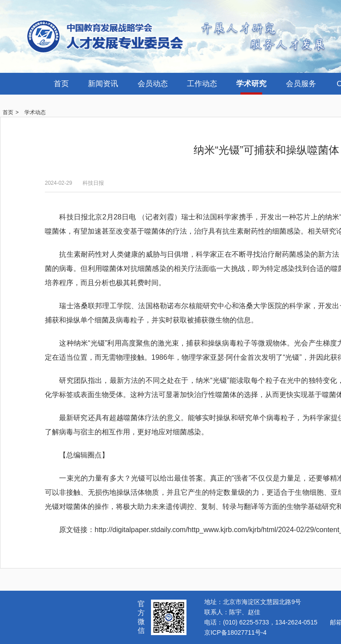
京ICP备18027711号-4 (235, 632)
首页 (61, 84)
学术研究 (251, 84)
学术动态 (35, 112)
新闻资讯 (103, 84)
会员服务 (301, 84)
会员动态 (153, 84)
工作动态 (202, 84)
